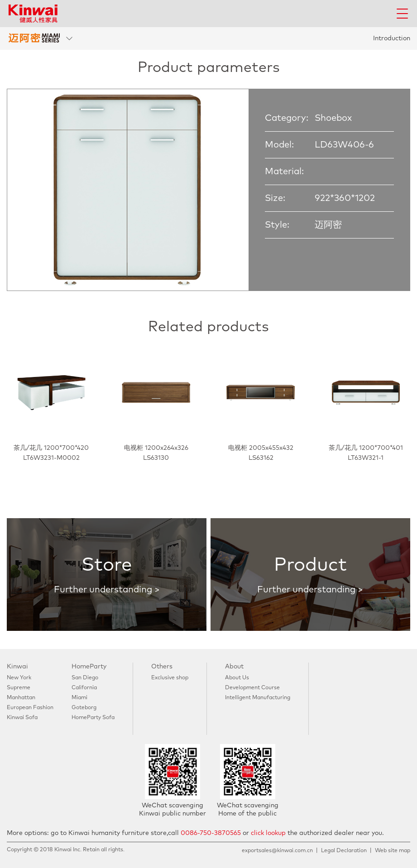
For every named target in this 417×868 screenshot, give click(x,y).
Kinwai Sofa (22, 718)
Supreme (19, 688)
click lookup (268, 833)
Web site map (393, 851)
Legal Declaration (344, 851)
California (84, 688)
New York (19, 678)
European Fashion (30, 708)
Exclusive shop (170, 678)
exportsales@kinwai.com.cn (277, 851)
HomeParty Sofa (93, 718)
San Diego (85, 678)
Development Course (252, 688)
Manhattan (21, 698)
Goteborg (84, 708)
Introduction (392, 38)
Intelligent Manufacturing (258, 698)
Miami (79, 698)
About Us (237, 678)
